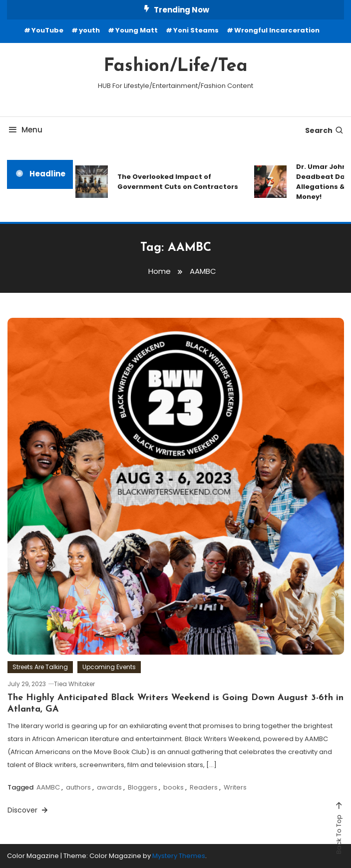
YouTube (47, 30)
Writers (235, 787)
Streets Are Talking (40, 667)
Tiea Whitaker (74, 684)
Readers (204, 787)
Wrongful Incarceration (277, 30)
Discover (28, 810)
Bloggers (143, 787)
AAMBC (48, 787)
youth (89, 30)
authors (78, 787)
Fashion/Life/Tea (176, 66)
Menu (25, 130)
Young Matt (137, 30)
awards (109, 787)
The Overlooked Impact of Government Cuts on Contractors (178, 182)
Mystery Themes (179, 856)
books (174, 787)
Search (325, 130)
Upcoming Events (109, 667)
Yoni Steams (196, 30)
